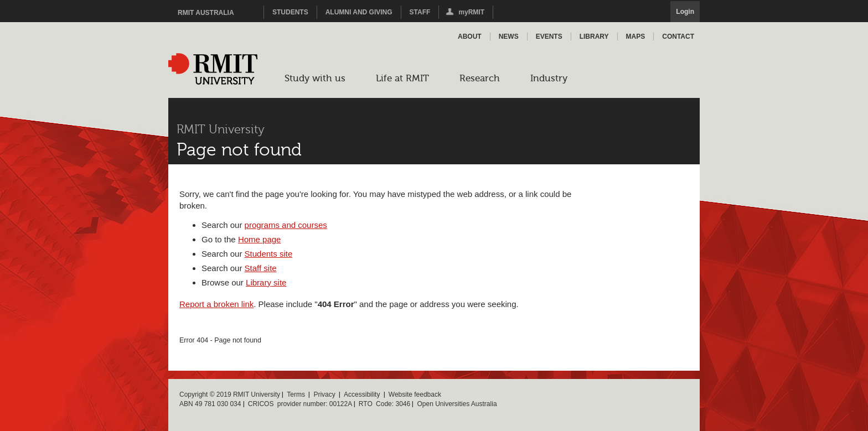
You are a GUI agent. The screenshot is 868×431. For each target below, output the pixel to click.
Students (290, 12)
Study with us (315, 78)
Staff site (261, 268)
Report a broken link (216, 304)
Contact (678, 37)
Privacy (324, 394)
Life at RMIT (402, 78)
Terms (296, 394)
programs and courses (286, 225)
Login (685, 12)
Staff (420, 12)
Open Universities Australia (457, 404)
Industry (549, 78)
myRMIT (464, 14)
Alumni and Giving (359, 12)
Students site (269, 254)
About (470, 37)
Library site (266, 282)
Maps (636, 37)
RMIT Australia (206, 13)
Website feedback (415, 394)
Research (480, 78)
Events (549, 37)
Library (594, 37)
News (509, 37)
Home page (260, 239)
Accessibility (362, 394)
